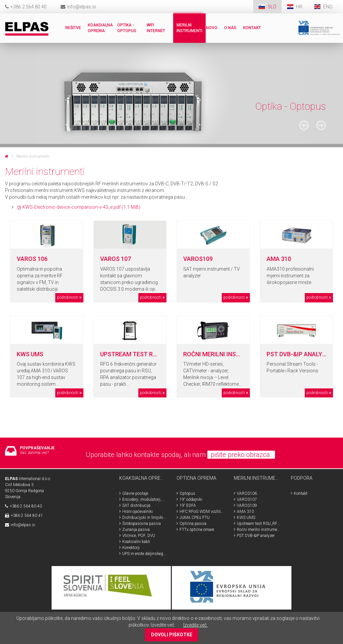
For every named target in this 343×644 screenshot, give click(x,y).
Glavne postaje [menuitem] (135, 493)
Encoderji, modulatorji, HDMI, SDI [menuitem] (144, 499)
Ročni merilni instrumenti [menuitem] (259, 530)
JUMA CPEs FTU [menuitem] (195, 518)
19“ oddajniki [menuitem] (191, 499)
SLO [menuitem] (272, 7)
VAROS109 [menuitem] (247, 505)
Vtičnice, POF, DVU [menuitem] (139, 536)
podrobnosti (68, 297)
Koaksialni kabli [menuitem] (136, 542)
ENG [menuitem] (328, 7)
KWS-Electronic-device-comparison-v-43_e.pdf (81, 207)
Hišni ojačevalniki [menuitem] (138, 512)
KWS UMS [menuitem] (246, 518)
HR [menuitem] (300, 7)
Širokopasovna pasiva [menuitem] (142, 524)
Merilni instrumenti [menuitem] (189, 28)
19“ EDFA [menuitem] (188, 505)
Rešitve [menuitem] (73, 28)
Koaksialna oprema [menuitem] (100, 28)
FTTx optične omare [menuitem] (197, 530)
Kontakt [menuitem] (252, 28)
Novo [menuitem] (212, 28)
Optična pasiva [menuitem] (193, 524)
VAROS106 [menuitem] (247, 493)
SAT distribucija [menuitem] (136, 505)
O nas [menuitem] (230, 28)
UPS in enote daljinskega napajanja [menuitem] (144, 554)
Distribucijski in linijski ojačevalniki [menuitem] (144, 518)
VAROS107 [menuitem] (247, 499)
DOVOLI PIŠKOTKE (172, 635)
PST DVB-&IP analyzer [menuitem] (256, 536)
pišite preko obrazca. (241, 455)
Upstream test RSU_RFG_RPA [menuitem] (259, 524)
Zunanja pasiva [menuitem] (136, 530)
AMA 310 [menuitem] (245, 512)
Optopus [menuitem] (187, 493)
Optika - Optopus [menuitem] (127, 28)
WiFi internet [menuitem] (156, 28)
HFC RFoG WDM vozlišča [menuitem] (202, 512)
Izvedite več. (195, 625)
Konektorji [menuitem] (131, 548)
